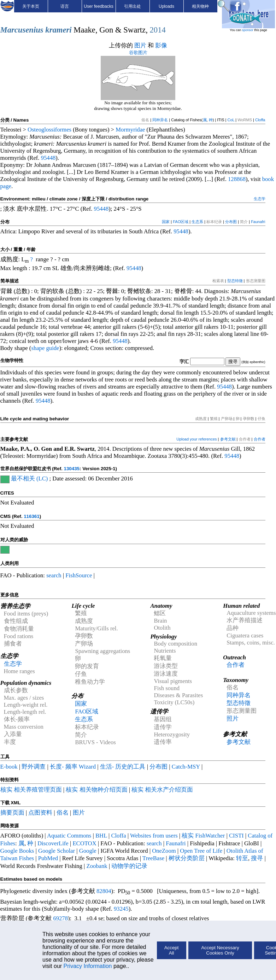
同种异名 (160, 120)
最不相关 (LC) (30, 479)
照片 (233, 719)
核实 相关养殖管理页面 (31, 790)
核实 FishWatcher (203, 836)
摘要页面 (12, 813)
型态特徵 (235, 281)
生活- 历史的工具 (123, 767)
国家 (166, 222)
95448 (48, 158)
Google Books (17, 851)
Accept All (172, 950)
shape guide (45, 348)
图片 (140, 45)
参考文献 (228, 439)
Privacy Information (88, 966)
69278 (60, 918)
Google (88, 851)
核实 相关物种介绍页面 (96, 790)
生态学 (260, 199)
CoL (231, 120)
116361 (31, 516)
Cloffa (260, 120)
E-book (9, 767)
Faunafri (258, 222)
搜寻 (257, 858)
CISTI (236, 836)
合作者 (260, 439)
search (54, 575)
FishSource (79, 575)
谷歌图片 (138, 52)
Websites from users (154, 836)
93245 (121, 909)
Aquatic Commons (69, 836)
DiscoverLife (53, 843)
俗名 (63, 813)
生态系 (197, 222)
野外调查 (34, 767)
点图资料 (40, 813)
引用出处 (133, 6)
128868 (237, 179)
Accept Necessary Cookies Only (220, 950)
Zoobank (97, 866)
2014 (157, 30)
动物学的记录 (129, 866)
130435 (72, 469)
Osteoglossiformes (49, 130)
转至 (242, 858)
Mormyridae (130, 130)
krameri (58, 30)
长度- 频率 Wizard (73, 767)
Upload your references (196, 439)
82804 (104, 891)
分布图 (231, 222)
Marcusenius (22, 30)
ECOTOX (84, 843)
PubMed (48, 858)
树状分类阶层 (187, 858)
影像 (161, 45)
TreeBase (153, 858)
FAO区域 (181, 222)
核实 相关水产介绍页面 (162, 790)
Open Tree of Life (201, 851)
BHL (101, 836)
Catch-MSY (186, 767)
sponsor (248, 30)
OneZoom (164, 851)
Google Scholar (57, 851)
